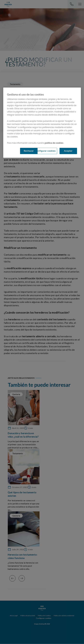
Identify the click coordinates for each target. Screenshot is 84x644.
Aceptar (68, 151)
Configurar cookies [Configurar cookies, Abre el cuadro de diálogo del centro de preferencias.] (45, 151)
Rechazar (29, 151)
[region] (42, 123)
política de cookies (54, 143)
